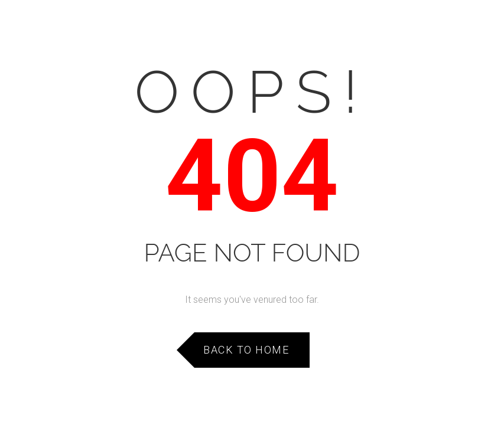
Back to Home (246, 350)
